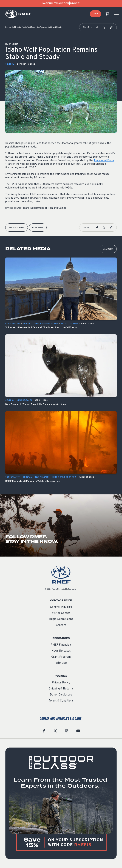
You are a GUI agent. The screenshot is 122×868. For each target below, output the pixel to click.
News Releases (61, 651)
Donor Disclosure (61, 695)
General (10, 64)
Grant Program (61, 657)
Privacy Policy (61, 683)
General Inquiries (61, 607)
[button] (97, 27)
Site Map (61, 663)
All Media (108, 249)
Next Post (38, 228)
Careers (61, 625)
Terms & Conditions (61, 701)
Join (95, 14)
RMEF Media (16, 27)
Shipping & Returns (61, 689)
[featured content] (61, 803)
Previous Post (17, 228)
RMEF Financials (61, 645)
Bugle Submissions (61, 619)
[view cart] (107, 14)
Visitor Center (61, 613)
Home (8, 27)
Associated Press (104, 161)
